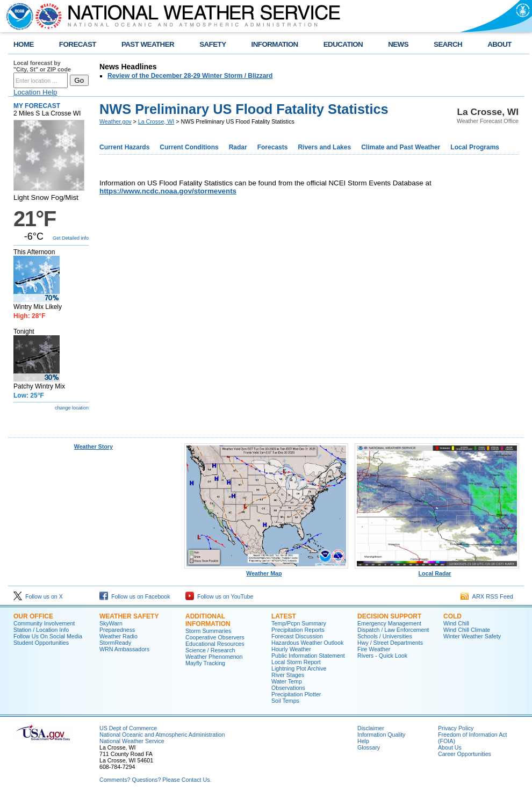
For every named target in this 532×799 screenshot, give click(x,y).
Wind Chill (456, 623)
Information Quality (381, 735)
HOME (24, 44)
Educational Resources (215, 644)
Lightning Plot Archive (299, 668)
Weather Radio (118, 636)
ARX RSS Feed (487, 596)
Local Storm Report (296, 662)
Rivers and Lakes (324, 147)
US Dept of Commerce (128, 728)
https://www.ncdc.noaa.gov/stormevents (168, 191)
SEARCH (448, 44)
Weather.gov (116, 121)
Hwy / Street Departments (390, 643)
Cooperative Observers (215, 637)
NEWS (398, 44)
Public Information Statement (308, 656)
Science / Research (210, 650)
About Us (450, 747)
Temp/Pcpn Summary (299, 623)
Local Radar (437, 571)
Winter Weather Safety (472, 636)
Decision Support (389, 616)
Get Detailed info (71, 238)
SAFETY (213, 44)
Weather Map (267, 571)
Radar (238, 147)
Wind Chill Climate (467, 630)
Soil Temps (285, 701)
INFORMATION (275, 44)
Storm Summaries (208, 631)
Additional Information (208, 620)
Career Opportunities (465, 754)
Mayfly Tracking (205, 663)
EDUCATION (343, 44)
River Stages (288, 675)
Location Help (35, 92)
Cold (452, 616)
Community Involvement (44, 623)
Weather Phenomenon (214, 657)
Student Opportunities (41, 643)
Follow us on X (38, 596)
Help (363, 741)
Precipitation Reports (298, 630)
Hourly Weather (291, 649)
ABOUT (499, 44)
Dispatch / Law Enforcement (393, 630)
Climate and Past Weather (401, 147)
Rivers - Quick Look (382, 656)
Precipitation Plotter (296, 694)
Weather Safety (129, 616)
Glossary (369, 747)
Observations (288, 688)
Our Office (33, 616)
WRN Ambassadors (124, 649)
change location (72, 408)
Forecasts (273, 147)
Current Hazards (124, 147)
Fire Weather (374, 649)
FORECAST (78, 44)
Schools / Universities (385, 636)
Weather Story (94, 447)
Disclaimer (371, 728)
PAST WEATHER (148, 44)
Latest (284, 616)
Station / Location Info (41, 630)
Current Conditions (189, 147)
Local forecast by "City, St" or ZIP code (42, 66)
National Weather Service (132, 741)
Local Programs (475, 147)
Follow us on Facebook (135, 596)
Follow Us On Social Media (48, 636)
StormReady (115, 643)
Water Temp (287, 681)
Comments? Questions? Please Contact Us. (155, 780)
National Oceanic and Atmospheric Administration (162, 735)
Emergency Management (389, 623)
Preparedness (117, 630)
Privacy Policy (456, 728)
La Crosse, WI (156, 121)
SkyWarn (111, 623)
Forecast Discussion (297, 636)
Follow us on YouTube (219, 596)
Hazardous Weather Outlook (307, 643)
